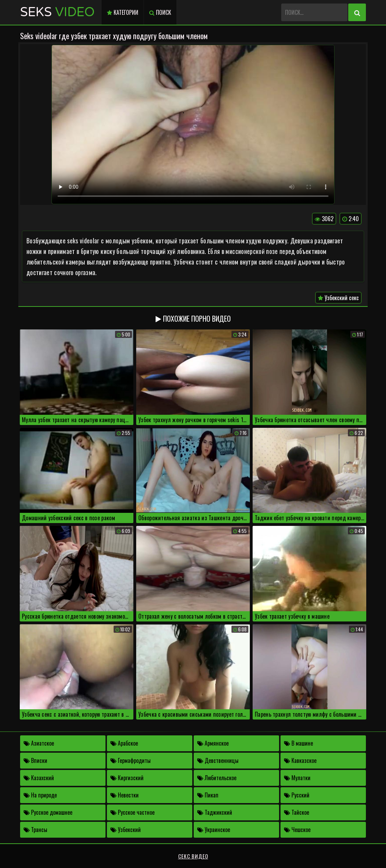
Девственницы (218, 760)
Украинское (214, 830)
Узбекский (126, 830)
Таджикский (215, 812)
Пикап (208, 795)
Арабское (124, 743)
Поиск (160, 12)
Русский (297, 795)
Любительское (217, 778)
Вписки (35, 760)
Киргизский (127, 778)
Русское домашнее (48, 812)
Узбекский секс (338, 298)
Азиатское (39, 743)
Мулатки (297, 778)
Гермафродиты (131, 760)
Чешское (297, 830)
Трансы (35, 830)
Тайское (297, 812)
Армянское (213, 743)
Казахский (39, 778)
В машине (298, 743)
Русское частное (132, 812)
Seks (57, 12)
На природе (40, 795)
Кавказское (300, 760)
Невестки (125, 795)
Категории (123, 12)
